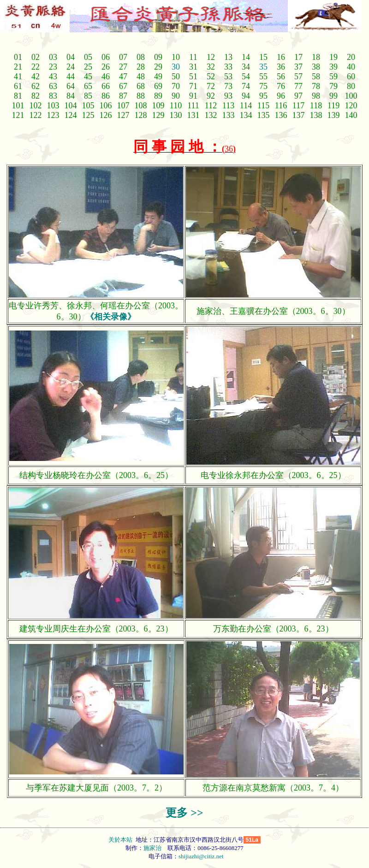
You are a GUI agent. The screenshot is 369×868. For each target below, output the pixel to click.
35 (263, 67)
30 (176, 67)
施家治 (152, 848)
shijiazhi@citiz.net (201, 856)
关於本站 (121, 840)
